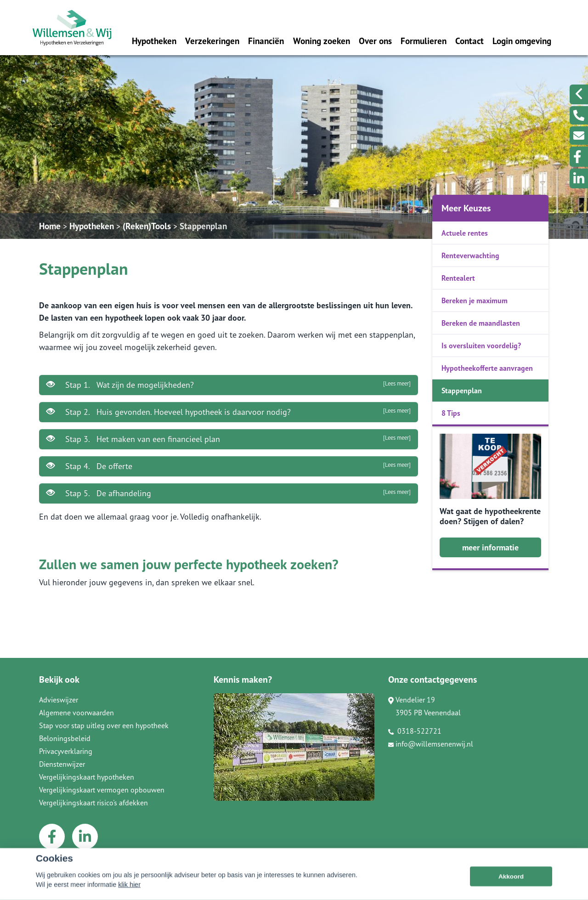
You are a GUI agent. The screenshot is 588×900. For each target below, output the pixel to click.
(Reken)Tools (147, 226)
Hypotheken (154, 41)
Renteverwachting (470, 255)
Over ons (375, 41)
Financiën (266, 41)
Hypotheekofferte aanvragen (487, 368)
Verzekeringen (212, 41)
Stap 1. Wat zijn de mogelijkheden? (229, 385)
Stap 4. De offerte (229, 466)
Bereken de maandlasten (481, 323)
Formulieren (424, 41)
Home (50, 226)
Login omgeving (522, 41)
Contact (469, 41)
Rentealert (458, 278)
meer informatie (490, 547)
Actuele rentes (465, 233)
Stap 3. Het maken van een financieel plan (229, 439)
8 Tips (451, 413)
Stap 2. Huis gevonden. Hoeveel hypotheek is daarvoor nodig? (229, 412)
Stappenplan (203, 226)
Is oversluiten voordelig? (481, 345)
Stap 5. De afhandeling (229, 493)
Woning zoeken (322, 41)
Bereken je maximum (475, 300)
